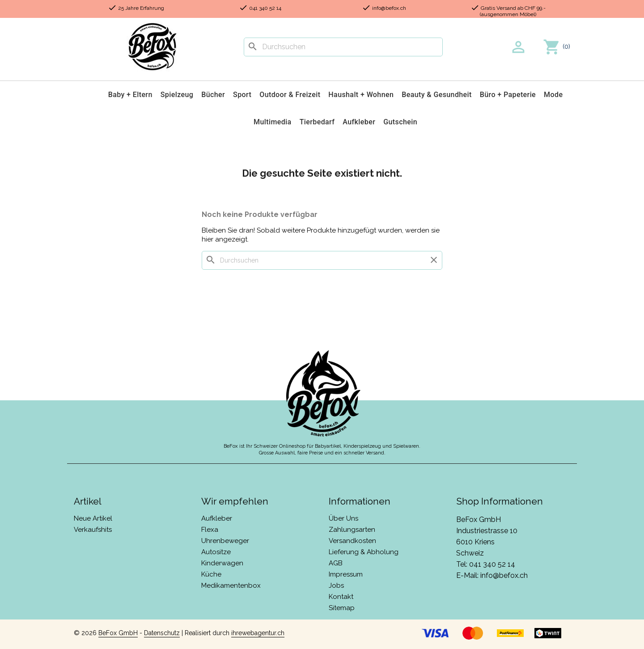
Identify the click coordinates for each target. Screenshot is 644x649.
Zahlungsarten (352, 530)
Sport (242, 95)
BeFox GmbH (118, 633)
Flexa (210, 530)
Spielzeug (177, 95)
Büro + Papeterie (508, 95)
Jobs (336, 585)
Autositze (216, 552)
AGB (336, 563)
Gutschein (400, 122)
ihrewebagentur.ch (258, 633)
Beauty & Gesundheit (437, 95)
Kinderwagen (222, 563)
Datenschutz (162, 633)
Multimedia (273, 122)
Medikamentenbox (231, 585)
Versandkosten (352, 541)
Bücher (213, 95)
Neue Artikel (93, 518)
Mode (553, 95)
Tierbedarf (317, 122)
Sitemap (342, 608)
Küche (211, 574)
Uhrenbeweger (225, 541)
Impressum (346, 574)
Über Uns (343, 518)
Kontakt (341, 597)
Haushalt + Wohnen (361, 95)
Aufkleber (359, 122)
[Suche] (343, 47)
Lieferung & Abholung (364, 552)
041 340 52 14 (492, 564)
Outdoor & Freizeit (290, 95)
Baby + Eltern (130, 95)
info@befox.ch (504, 575)
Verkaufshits (93, 530)
